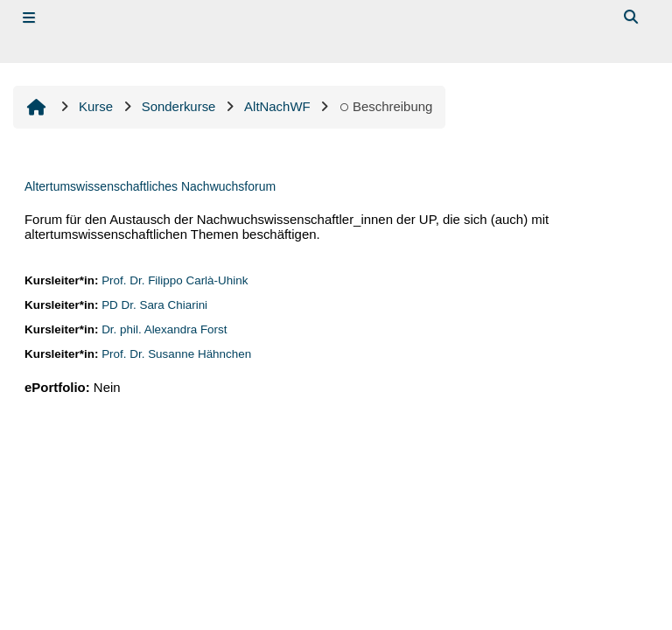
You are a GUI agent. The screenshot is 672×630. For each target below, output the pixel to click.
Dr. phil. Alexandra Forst (164, 329)
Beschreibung (385, 106)
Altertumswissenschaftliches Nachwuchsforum (150, 186)
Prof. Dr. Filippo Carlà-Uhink (175, 280)
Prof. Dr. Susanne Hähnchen (176, 354)
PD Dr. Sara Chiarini (154, 305)
